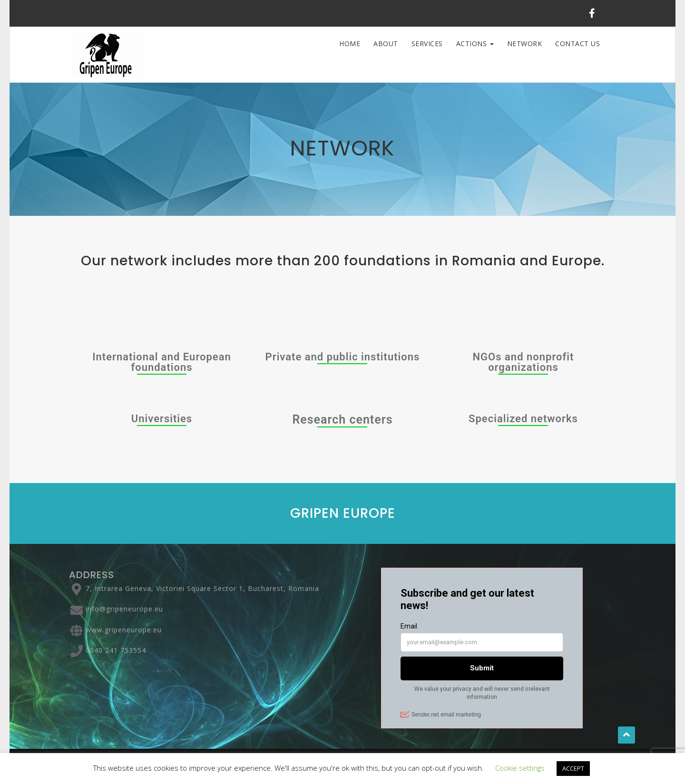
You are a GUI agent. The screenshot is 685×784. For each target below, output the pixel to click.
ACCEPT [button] (573, 768)
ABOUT (386, 44)
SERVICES (427, 44)
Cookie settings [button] (520, 768)
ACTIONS (475, 44)
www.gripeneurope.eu (124, 630)
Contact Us (577, 44)
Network (525, 44)
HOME (350, 44)
